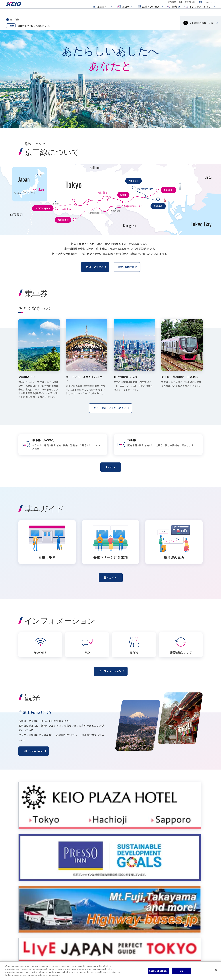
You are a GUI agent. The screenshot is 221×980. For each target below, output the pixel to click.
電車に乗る (27, 900)
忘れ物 (168, 906)
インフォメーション (198, 12)
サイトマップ (46, 955)
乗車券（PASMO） (78, 900)
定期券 (72, 911)
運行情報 (15, 19)
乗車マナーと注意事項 (32, 906)
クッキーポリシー (27, 955)
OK (181, 971)
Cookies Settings (158, 971)
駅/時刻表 (122, 900)
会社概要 (172, 4)
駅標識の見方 (28, 911)
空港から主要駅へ (126, 906)
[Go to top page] (18, 10)
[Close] (216, 970)
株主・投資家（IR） (188, 4)
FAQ (167, 900)
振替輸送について (174, 911)
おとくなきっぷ (77, 906)
